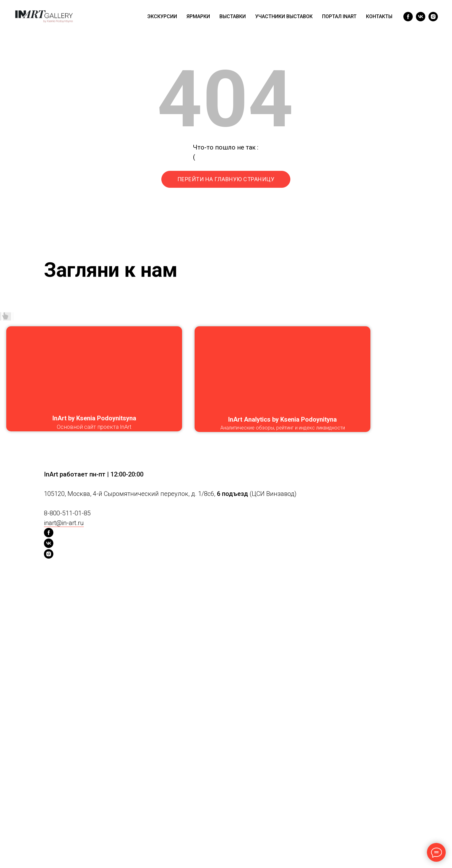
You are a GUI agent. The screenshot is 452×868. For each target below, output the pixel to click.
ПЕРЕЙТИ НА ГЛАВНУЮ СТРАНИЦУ (226, 179)
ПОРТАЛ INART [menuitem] (339, 16)
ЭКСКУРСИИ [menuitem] (162, 16)
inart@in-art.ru (64, 523)
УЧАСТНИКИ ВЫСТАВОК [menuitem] (284, 16)
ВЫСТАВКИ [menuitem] (233, 16)
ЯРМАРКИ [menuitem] (198, 16)
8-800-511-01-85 (67, 513)
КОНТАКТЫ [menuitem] (379, 16)
